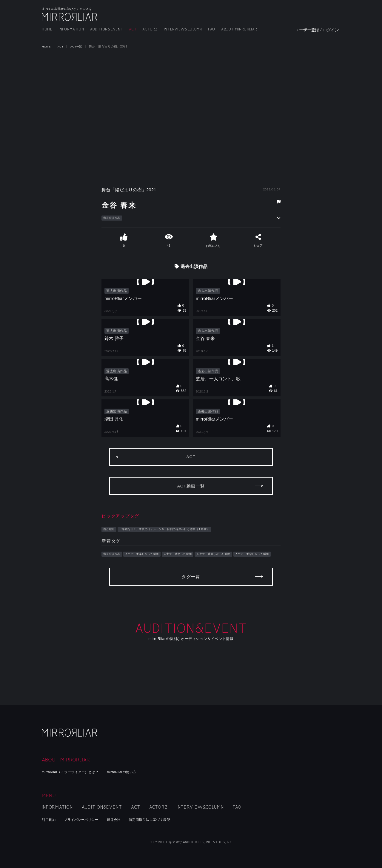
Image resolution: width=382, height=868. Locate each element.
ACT (133, 29)
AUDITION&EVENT (107, 29)
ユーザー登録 (307, 30)
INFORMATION (71, 29)
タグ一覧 (191, 605)
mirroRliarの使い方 (135, 772)
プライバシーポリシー (87, 819)
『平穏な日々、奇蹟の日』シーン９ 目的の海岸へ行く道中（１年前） (177, 543)
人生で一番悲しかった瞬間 (124, 575)
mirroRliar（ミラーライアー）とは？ (76, 772)
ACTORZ (150, 29)
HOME (47, 29)
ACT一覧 (78, 46)
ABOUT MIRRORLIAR (239, 29)
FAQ (212, 29)
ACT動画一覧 (191, 500)
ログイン (331, 30)
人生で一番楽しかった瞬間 (149, 568)
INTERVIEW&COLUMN (183, 29)
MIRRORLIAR (70, 17)
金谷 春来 (128, 204)
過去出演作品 (114, 218)
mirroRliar (70, 741)
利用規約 (50, 819)
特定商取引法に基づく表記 (165, 819)
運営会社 (124, 819)
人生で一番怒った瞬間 (192, 568)
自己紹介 (110, 543)
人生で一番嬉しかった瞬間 (235, 568)
